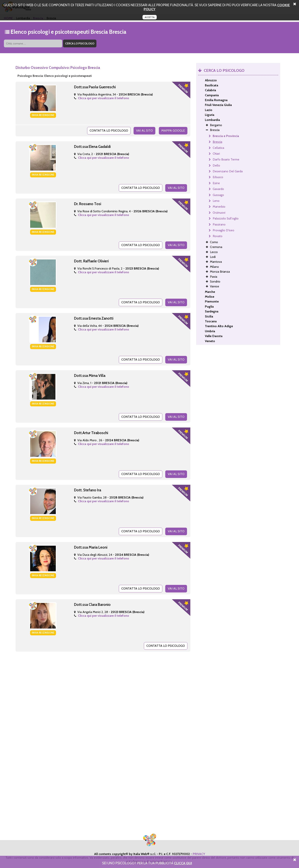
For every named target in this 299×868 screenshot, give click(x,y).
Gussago (218, 195)
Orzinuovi (219, 213)
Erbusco (218, 177)
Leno (216, 201)
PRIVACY (199, 854)
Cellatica (218, 148)
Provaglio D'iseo (223, 230)
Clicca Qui (183, 863)
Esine (216, 183)
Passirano (219, 224)
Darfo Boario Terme (226, 159)
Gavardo (218, 189)
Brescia (217, 142)
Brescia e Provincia (226, 136)
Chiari (216, 154)
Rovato (218, 236)
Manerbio (219, 207)
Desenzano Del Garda (228, 171)
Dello (216, 165)
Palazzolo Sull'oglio (226, 218)
